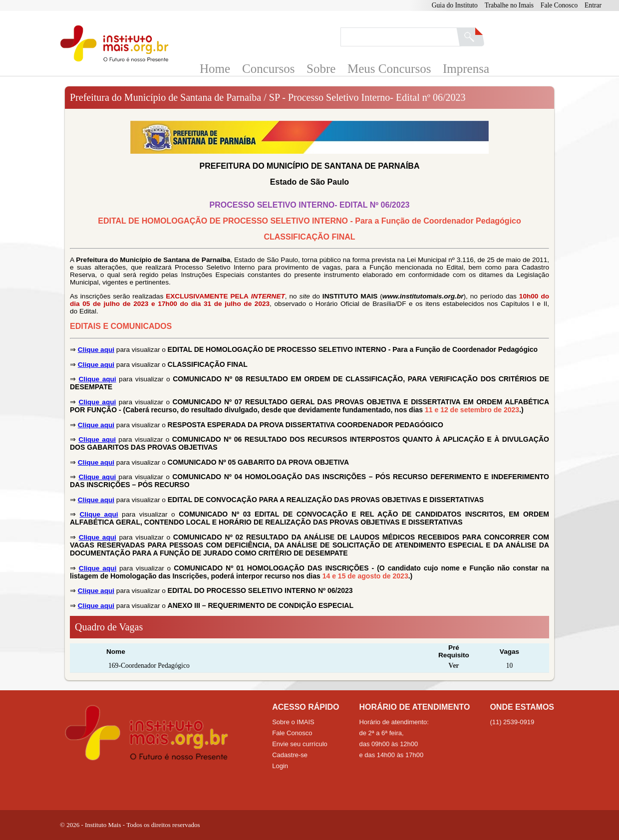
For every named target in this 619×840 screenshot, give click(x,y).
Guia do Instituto (455, 5)
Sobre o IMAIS (293, 722)
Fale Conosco (559, 5)
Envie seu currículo (300, 744)
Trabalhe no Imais (509, 5)
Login (280, 766)
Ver (454, 666)
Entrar (593, 5)
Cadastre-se (290, 755)
